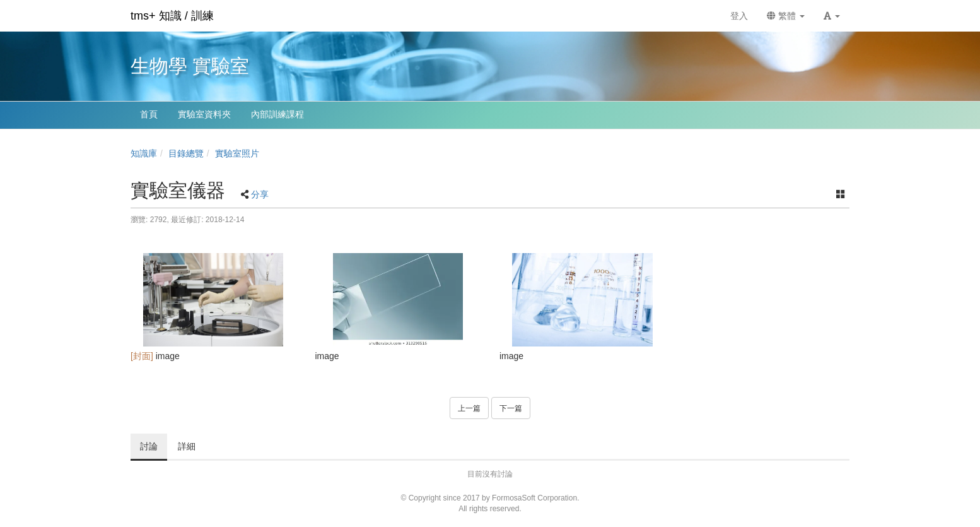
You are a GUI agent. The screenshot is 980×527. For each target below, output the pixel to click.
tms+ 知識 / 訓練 (172, 16)
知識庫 (144, 153)
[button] (832, 16)
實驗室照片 (237, 153)
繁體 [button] (786, 16)
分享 (260, 194)
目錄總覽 (186, 153)
